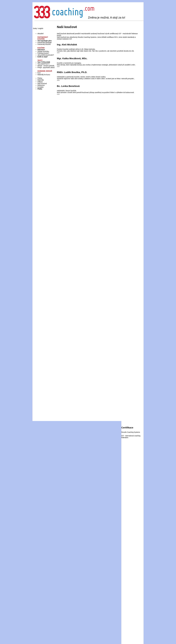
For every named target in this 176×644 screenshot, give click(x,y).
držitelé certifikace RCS (110, 37)
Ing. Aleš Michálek (67, 45)
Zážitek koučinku (43, 51)
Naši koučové (42, 84)
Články (40, 78)
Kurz (39, 73)
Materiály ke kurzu (44, 75)
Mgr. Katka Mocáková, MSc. (72, 58)
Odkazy (40, 82)
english (41, 28)
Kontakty (40, 87)
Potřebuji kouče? (43, 53)
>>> (58, 53)
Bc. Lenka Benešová (68, 86)
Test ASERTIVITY (44, 64)
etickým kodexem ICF (64, 39)
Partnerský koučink (44, 44)
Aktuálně (40, 34)
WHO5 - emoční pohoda (46, 66)
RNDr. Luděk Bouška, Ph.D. (72, 72)
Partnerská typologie (45, 42)
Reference (41, 85)
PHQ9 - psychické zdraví (46, 67)
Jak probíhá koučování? (46, 55)
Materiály (41, 80)
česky (35, 28)
